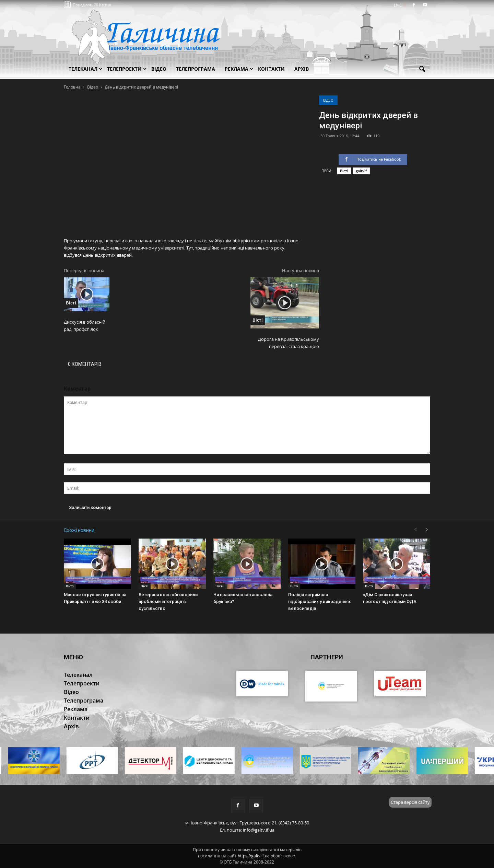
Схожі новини (79, 530)
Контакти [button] (271, 69)
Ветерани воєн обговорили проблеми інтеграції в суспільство (168, 601)
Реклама (239, 69)
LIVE (400, 5)
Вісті (344, 171)
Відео (328, 100)
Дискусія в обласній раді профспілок (85, 326)
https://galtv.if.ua (254, 856)
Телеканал (85, 69)
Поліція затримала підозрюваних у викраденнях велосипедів (320, 601)
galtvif (361, 171)
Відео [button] (159, 69)
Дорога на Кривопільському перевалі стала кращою (289, 343)
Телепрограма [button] (196, 69)
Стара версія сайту (410, 802)
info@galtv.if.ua (259, 830)
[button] (422, 69)
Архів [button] (302, 69)
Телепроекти (127, 69)
